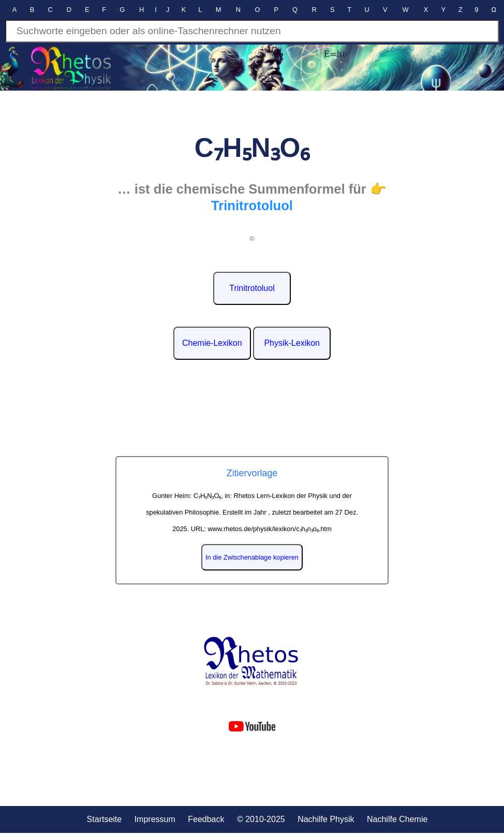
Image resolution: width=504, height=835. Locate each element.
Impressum (155, 819)
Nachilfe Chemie (397, 819)
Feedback (206, 819)
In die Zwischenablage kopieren (252, 557)
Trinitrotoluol (252, 288)
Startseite (105, 819)
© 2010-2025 (261, 819)
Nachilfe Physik (326, 819)
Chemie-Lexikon (212, 343)
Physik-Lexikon (292, 343)
